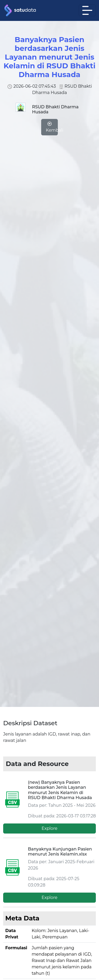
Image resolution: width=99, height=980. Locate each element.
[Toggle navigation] (87, 10)
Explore (49, 828)
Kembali (51, 127)
